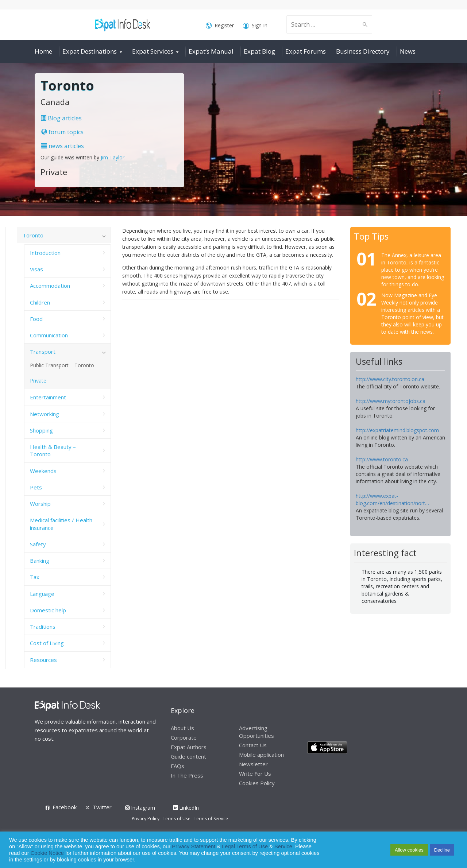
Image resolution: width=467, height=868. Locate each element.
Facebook (65, 807)
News (408, 51)
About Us (182, 728)
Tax (35, 577)
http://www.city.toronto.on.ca (390, 379)
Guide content (188, 756)
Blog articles (61, 118)
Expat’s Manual (211, 51)
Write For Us (255, 774)
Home (43, 51)
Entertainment (48, 397)
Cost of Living (47, 643)
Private (38, 381)
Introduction (45, 253)
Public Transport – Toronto (62, 365)
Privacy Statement (194, 846)
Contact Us (253, 745)
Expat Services (153, 51)
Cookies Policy (257, 783)
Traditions (43, 627)
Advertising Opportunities (256, 732)
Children (40, 302)
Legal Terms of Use (245, 846)
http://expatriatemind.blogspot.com (397, 430)
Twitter (102, 807)
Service (283, 846)
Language (42, 594)
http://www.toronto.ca (382, 459)
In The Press (187, 775)
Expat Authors (189, 747)
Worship (40, 504)
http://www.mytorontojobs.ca (391, 401)
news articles (63, 146)
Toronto (33, 235)
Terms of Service (211, 819)
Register (220, 26)
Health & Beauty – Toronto (53, 450)
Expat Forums (306, 51)
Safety (38, 544)
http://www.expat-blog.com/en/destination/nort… (392, 499)
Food (36, 319)
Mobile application (261, 755)
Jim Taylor (113, 157)
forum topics (62, 132)
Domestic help (48, 610)
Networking (45, 414)
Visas (36, 269)
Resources (43, 660)
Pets (36, 487)
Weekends (43, 471)
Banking (40, 561)
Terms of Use (177, 819)
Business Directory (363, 51)
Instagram (140, 808)
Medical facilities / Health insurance (61, 524)
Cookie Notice (47, 853)
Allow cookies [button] (409, 850)
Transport (43, 352)
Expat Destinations (90, 51)
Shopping (41, 430)
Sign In (255, 26)
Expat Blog (259, 51)
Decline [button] (442, 850)
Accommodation (50, 286)
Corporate (184, 737)
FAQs (177, 766)
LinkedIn (186, 808)
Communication (49, 335)
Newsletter (253, 764)
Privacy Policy (146, 819)
